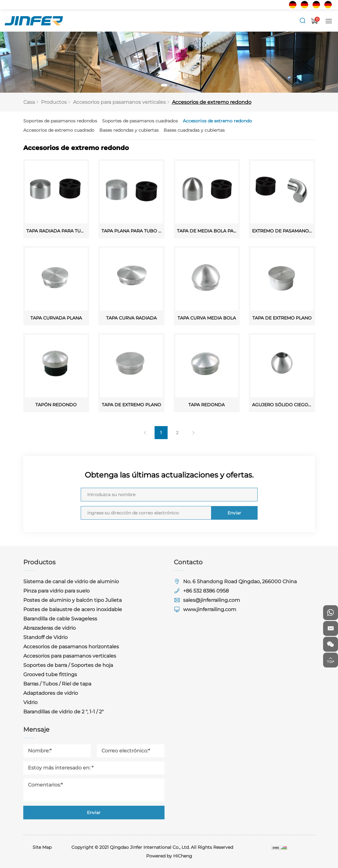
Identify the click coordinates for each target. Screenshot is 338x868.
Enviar (204, 504)
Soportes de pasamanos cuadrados (153, 121)
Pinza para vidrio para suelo (56, 591)
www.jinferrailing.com (210, 609)
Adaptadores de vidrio (51, 693)
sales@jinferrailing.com (212, 600)
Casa (34, 102)
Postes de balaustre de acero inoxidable (73, 609)
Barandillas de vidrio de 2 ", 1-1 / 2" (63, 712)
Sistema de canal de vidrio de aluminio (71, 582)
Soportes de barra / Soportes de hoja (68, 665)
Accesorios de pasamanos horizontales (71, 647)
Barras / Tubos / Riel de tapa (57, 684)
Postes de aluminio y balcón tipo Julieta (72, 600)
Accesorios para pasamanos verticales (121, 102)
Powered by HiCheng (169, 856)
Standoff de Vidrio (45, 637)
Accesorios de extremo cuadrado (72, 130)
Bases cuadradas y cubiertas (207, 130)
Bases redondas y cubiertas (142, 130)
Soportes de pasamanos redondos (73, 121)
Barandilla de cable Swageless (60, 619)
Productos (57, 102)
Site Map (42, 847)
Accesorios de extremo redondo (210, 102)
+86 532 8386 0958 (206, 591)
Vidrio (30, 702)
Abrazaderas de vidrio (50, 628)
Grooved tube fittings (50, 674)
